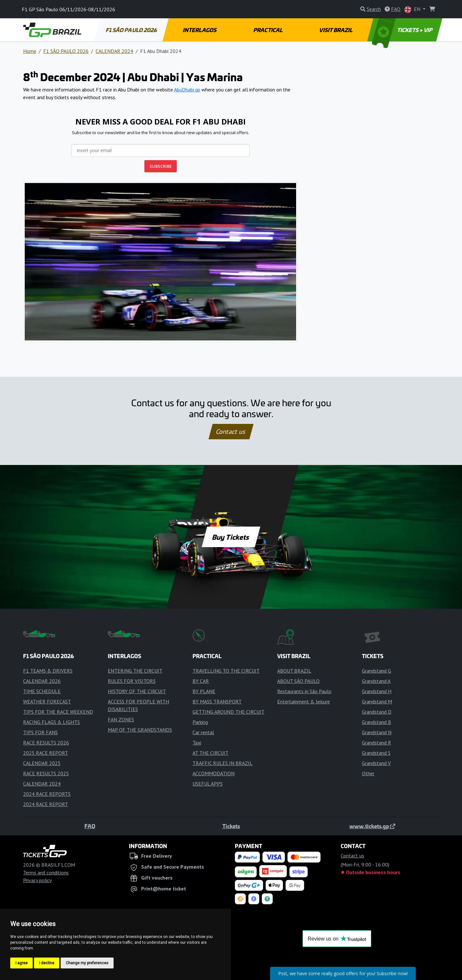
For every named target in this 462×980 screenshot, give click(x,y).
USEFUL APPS (208, 784)
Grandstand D (377, 712)
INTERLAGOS (200, 30)
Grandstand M (377, 701)
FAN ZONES (121, 719)
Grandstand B (376, 722)
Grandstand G (376, 671)
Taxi (197, 743)
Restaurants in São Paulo (304, 691)
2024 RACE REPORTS (47, 794)
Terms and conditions (46, 873)
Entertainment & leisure (304, 701)
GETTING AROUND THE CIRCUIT (228, 712)
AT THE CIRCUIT (210, 753)
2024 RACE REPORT (46, 804)
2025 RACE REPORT (46, 753)
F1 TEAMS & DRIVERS (48, 671)
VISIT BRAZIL (337, 30)
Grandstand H (377, 691)
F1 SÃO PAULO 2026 (132, 30)
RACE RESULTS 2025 (46, 773)
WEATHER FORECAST (47, 701)
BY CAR (201, 681)
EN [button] (413, 9)
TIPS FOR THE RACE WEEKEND (58, 712)
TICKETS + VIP (403, 30)
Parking (200, 722)
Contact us (231, 432)
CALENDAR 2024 (114, 51)
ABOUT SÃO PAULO (298, 681)
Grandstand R (376, 743)
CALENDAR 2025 (42, 763)
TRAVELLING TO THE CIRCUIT (226, 671)
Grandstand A (376, 681)
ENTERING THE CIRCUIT (135, 671)
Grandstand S (376, 753)
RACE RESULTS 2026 (46, 743)
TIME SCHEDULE (42, 691)
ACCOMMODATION (214, 773)
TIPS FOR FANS (40, 732)
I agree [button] (21, 963)
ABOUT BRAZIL (294, 671)
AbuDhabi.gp (187, 90)
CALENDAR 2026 (42, 681)
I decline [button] (47, 963)
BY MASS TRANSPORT (217, 701)
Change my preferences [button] (87, 963)
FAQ (90, 826)
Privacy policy (37, 880)
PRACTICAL (268, 30)
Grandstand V (376, 763)
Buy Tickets (231, 537)
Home (30, 51)
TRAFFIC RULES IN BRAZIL (222, 763)
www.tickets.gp (372, 826)
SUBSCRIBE (161, 166)
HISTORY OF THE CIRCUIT (137, 691)
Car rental (203, 732)
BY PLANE (204, 691)
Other (368, 773)
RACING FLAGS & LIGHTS (51, 722)
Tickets (231, 826)
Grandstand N (377, 732)
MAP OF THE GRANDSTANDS (140, 730)
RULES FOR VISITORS (132, 681)
